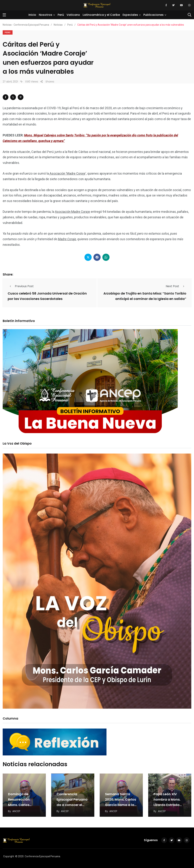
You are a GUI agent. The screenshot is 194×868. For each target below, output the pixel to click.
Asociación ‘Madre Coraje (67, 173)
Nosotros (46, 15)
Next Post (176, 286)
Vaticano (73, 15)
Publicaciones (153, 15)
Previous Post (21, 286)
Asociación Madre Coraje (73, 212)
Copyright (9, 856)
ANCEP (16, 811)
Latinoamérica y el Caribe (101, 15)
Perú (61, 15)
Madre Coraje (67, 239)
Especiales (130, 15)
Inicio (32, 15)
